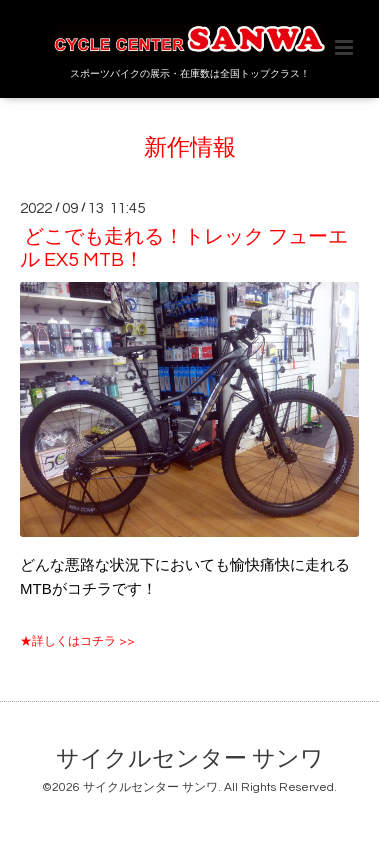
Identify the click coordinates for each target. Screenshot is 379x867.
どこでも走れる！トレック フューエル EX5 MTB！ (184, 248)
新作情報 (190, 148)
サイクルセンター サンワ (190, 759)
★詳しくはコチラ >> (77, 641)
